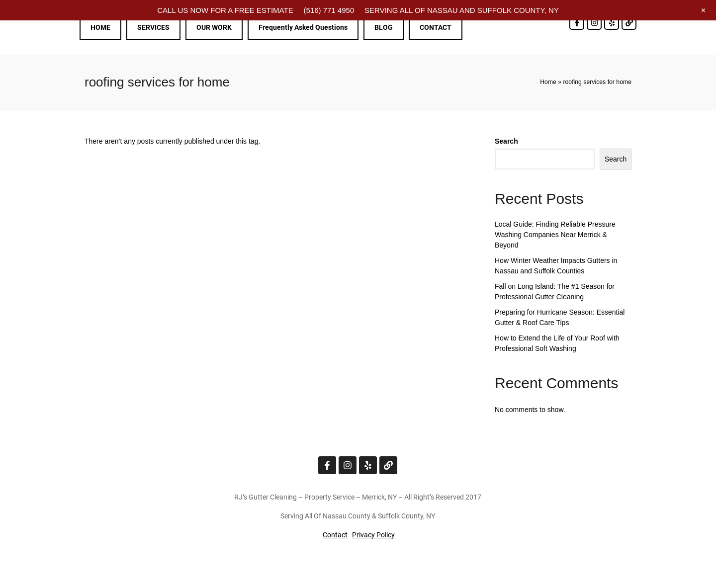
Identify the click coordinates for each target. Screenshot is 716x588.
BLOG (384, 27)
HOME (100, 27)
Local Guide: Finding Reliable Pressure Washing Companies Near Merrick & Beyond (555, 235)
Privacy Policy (373, 535)
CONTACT (436, 27)
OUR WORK (214, 27)
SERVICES (153, 27)
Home (548, 82)
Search (506, 141)
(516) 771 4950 (329, 10)
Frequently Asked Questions (303, 27)
